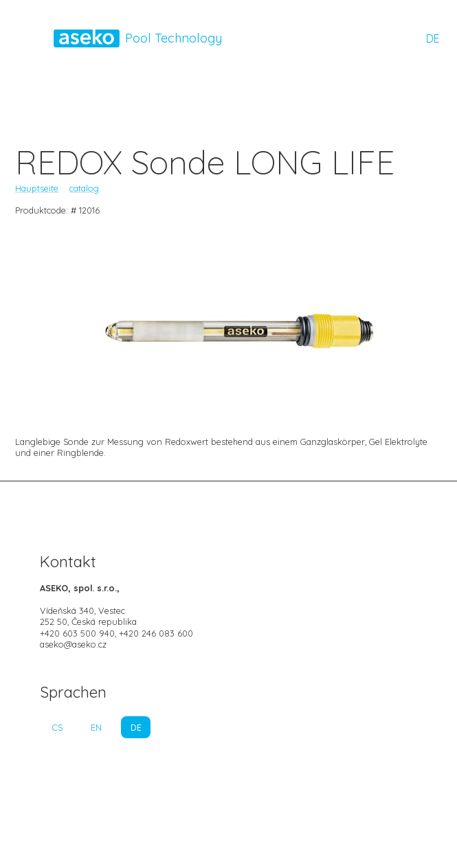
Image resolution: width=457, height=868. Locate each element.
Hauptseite (37, 188)
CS (57, 727)
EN (96, 727)
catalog (84, 188)
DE (433, 38)
